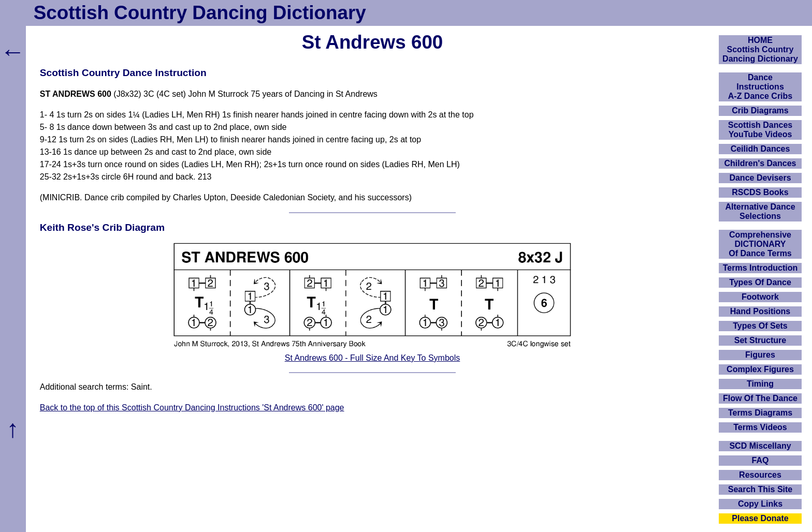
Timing (760, 384)
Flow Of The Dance (760, 398)
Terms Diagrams (760, 413)
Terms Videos (760, 427)
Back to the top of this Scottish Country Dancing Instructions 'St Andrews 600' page (192, 408)
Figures (760, 355)
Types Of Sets (760, 326)
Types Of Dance (760, 282)
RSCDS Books (760, 192)
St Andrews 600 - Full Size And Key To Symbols (373, 358)
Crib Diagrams (760, 110)
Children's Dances (760, 163)
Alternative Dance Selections (760, 211)
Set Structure (760, 340)
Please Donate (760, 518)
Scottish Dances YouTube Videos (760, 130)
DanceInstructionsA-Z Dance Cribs (760, 87)
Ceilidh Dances (760, 149)
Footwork (760, 297)
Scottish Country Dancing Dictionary (200, 13)
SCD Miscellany (760, 446)
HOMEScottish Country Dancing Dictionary (760, 49)
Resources (760, 475)
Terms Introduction (760, 268)
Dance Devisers (760, 178)
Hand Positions (760, 311)
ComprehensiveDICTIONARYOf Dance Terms (760, 244)
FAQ (760, 460)
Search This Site (760, 489)
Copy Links (760, 504)
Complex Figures (760, 369)
